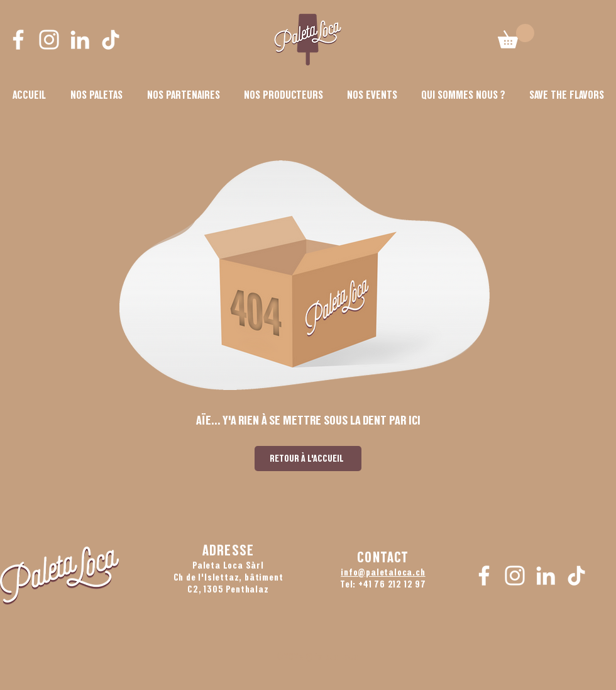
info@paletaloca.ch (383, 572)
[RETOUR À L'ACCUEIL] (308, 459)
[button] (463, 95)
